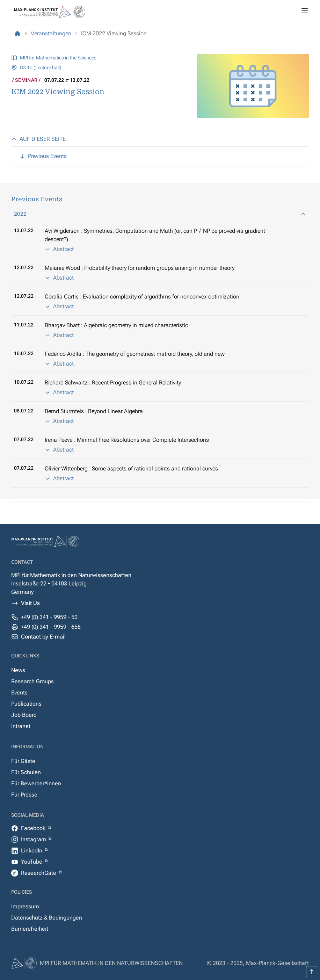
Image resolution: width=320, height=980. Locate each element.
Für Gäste (23, 761)
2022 (160, 214)
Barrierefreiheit (30, 929)
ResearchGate (39, 873)
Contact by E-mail (43, 637)
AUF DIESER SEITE (38, 139)
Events (19, 693)
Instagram (34, 839)
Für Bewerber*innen (36, 783)
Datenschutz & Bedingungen (47, 918)
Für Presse (24, 795)
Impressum (25, 906)
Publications (26, 704)
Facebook (34, 828)
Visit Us (30, 603)
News (18, 670)
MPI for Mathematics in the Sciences (58, 58)
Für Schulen (26, 772)
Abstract (59, 249)
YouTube (32, 862)
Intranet (21, 726)
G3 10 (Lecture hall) (41, 67)
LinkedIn (32, 851)
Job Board (24, 715)
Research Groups (32, 681)
